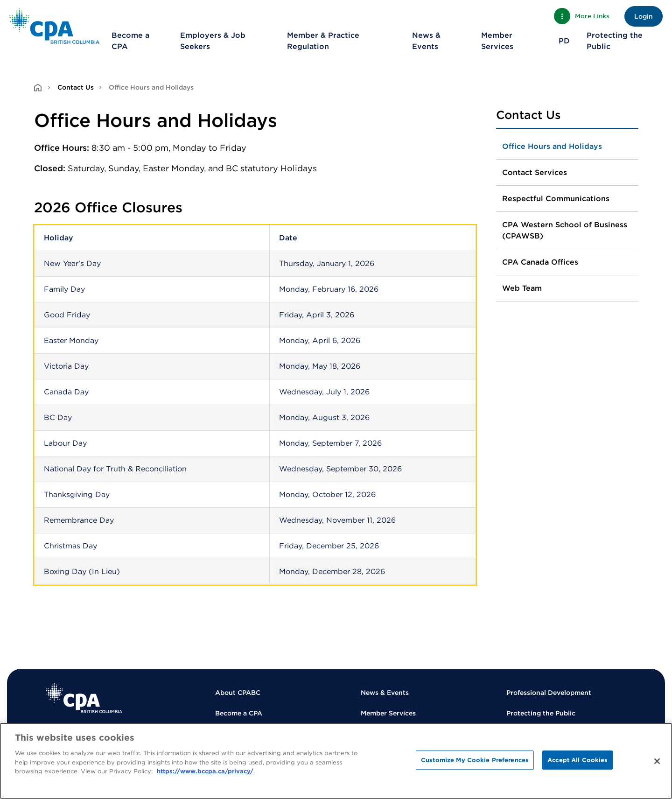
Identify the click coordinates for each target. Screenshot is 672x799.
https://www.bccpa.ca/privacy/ (205, 771)
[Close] (657, 761)
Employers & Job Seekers (213, 41)
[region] (336, 761)
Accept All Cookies (577, 760)
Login (644, 16)
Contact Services (535, 172)
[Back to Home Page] (54, 26)
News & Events (426, 41)
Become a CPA (130, 41)
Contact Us (76, 87)
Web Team (522, 288)
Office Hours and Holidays (552, 146)
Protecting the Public (615, 41)
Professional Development (549, 693)
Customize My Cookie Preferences (475, 760)
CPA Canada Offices (540, 262)
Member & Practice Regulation (323, 41)
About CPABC (238, 693)
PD (564, 41)
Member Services (497, 41)
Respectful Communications (556, 199)
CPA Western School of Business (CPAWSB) (565, 230)
